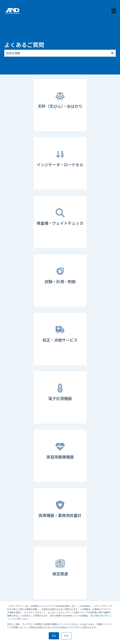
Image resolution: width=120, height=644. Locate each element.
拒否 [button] (66, 636)
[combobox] (57, 53)
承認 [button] (54, 636)
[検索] (112, 53)
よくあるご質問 (24, 45)
